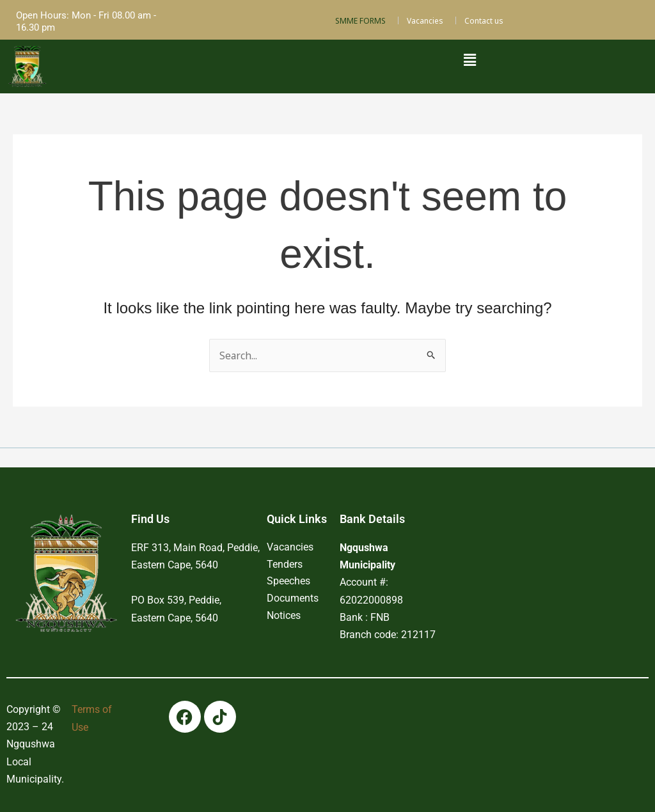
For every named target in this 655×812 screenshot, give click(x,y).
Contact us (484, 21)
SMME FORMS (360, 21)
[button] (470, 59)
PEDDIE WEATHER (530, 541)
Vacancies (425, 21)
